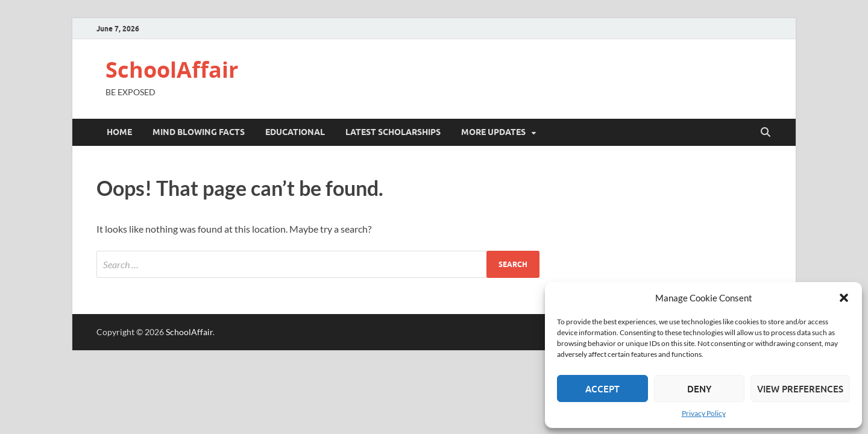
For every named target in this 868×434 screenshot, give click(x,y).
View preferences (800, 389)
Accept (602, 389)
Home (119, 132)
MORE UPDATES (493, 132)
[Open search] (766, 133)
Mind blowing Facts (199, 132)
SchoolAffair (172, 70)
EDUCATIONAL (295, 132)
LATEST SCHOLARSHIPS (393, 132)
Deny (699, 389)
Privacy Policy (704, 413)
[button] (844, 298)
